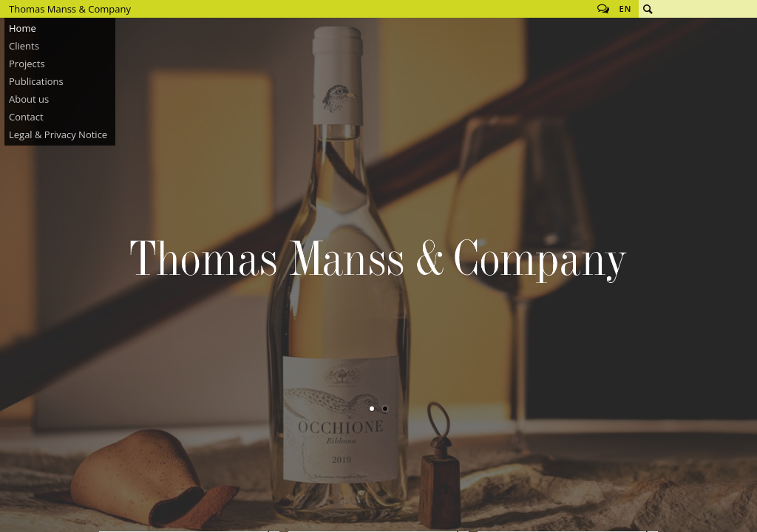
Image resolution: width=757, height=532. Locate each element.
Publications (36, 81)
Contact (26, 117)
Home (23, 28)
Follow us (603, 9)
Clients (24, 46)
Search (648, 9)
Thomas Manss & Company (70, 9)
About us (29, 99)
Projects (27, 64)
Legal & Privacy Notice (58, 134)
